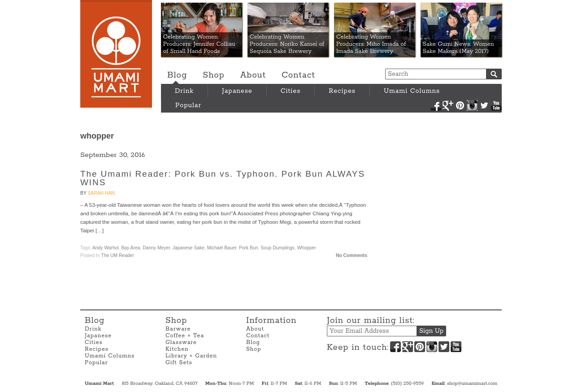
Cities (291, 91)
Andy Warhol (106, 248)
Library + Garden (191, 356)
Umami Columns (412, 91)
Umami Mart (116, 54)
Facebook (436, 105)
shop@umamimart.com (472, 383)
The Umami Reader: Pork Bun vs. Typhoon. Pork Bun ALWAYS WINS (223, 178)
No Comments (352, 255)
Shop (213, 75)
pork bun (248, 248)
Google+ (448, 105)
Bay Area (130, 248)
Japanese (237, 91)
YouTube (496, 105)
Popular (188, 105)
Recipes (342, 91)
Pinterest (460, 105)
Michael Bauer (222, 248)
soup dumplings (278, 248)
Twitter (484, 105)
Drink (184, 91)
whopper (307, 248)
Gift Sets (179, 363)
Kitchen (177, 349)
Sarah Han (101, 193)
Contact (298, 75)
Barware (178, 329)
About (253, 75)
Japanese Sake (189, 248)
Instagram (472, 105)
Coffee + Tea (185, 336)
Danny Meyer (156, 248)
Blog (177, 75)
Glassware (181, 342)
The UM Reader (117, 255)
